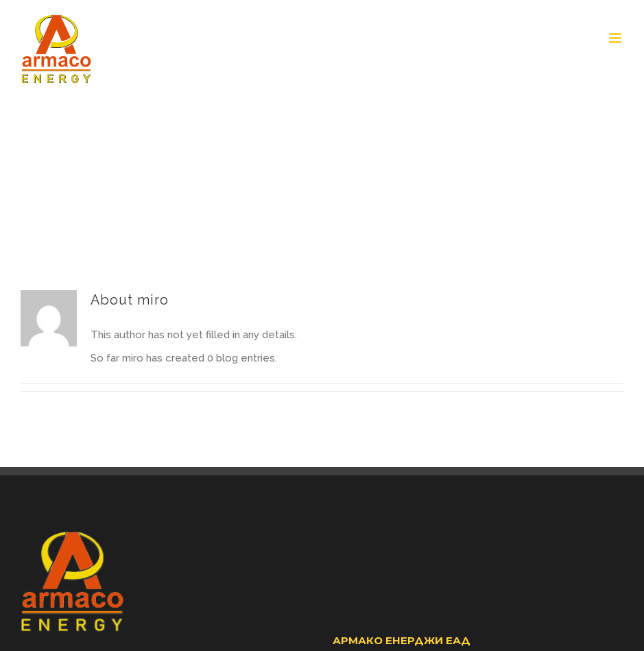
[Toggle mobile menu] (616, 38)
